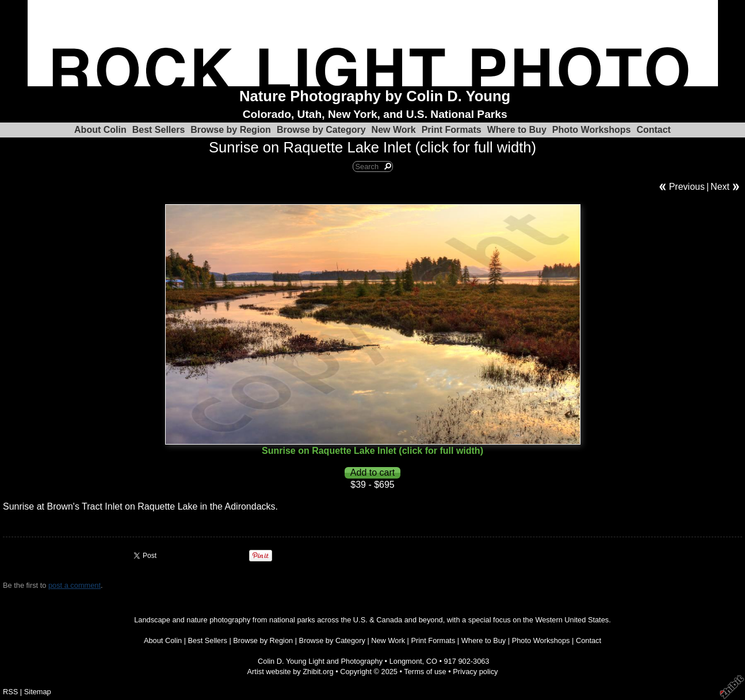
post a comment (74, 585)
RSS (10, 692)
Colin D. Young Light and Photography (320, 661)
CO (432, 661)
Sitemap (38, 692)
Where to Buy (517, 130)
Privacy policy (475, 672)
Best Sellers (159, 130)
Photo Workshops (592, 130)
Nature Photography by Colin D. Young (375, 96)
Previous (687, 187)
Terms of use (425, 672)
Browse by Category (321, 130)
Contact (654, 130)
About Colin (100, 130)
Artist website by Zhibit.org (291, 672)
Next (720, 187)
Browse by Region (231, 130)
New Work (394, 130)
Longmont (406, 661)
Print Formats (452, 130)
